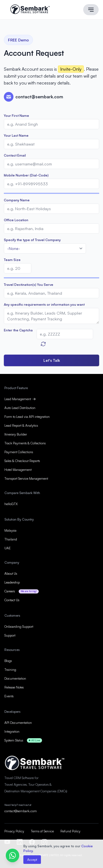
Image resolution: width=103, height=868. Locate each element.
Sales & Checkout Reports (22, 461)
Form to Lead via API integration (27, 417)
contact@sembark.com (21, 811)
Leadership (12, 582)
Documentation (15, 678)
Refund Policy (70, 831)
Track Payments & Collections (25, 443)
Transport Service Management (26, 478)
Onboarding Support (19, 626)
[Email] (51, 164)
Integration (12, 731)
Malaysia (10, 530)
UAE (8, 548)
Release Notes (14, 687)
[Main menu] (91, 10)
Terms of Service (42, 831)
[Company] (51, 209)
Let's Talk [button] (52, 360)
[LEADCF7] (51, 293)
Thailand (11, 539)
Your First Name (16, 116)
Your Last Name (16, 135)
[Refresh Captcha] (43, 344)
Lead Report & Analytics (21, 425)
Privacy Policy (14, 831)
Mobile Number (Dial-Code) (26, 175)
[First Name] (51, 124)
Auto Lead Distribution (20, 408)
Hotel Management (18, 470)
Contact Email (15, 155)
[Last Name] (51, 144)
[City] (51, 229)
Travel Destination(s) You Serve (29, 285)
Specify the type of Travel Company (32, 240)
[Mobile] (51, 184)
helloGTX (11, 504)
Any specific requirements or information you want (44, 304)
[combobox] (45, 248)
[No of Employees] (18, 268)
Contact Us (12, 600)
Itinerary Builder (16, 434)
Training (10, 670)
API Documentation (18, 723)
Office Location (16, 220)
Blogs (8, 661)
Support (10, 635)
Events (9, 696)
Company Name (17, 200)
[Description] (51, 316)
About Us (11, 573)
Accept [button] (32, 860)
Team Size (12, 260)
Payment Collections (19, 452)
